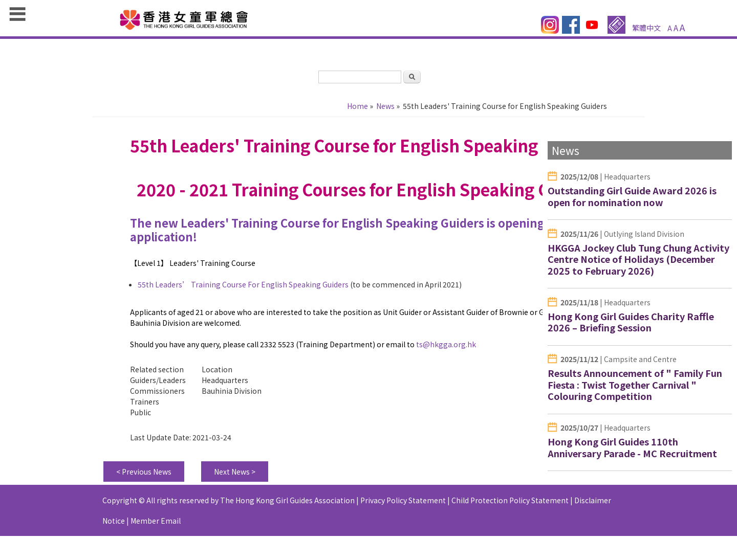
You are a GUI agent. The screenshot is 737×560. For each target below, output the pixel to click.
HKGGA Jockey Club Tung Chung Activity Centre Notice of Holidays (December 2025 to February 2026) (638, 259)
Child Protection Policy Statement (510, 500)
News (385, 106)
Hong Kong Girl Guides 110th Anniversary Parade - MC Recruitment (632, 447)
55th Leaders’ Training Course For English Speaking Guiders (243, 284)
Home (357, 106)
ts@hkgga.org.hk (446, 344)
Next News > (235, 472)
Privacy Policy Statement (403, 500)
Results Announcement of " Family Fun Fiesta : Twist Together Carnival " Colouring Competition (635, 384)
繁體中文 (646, 28)
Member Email (156, 521)
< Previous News (144, 472)
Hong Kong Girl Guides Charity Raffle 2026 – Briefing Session (631, 322)
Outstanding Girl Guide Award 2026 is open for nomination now (632, 196)
